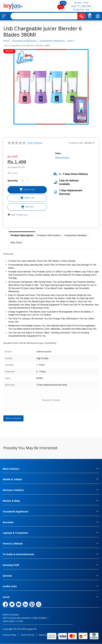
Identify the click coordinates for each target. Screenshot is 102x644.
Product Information (49, 235)
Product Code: (76, 143)
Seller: (58, 153)
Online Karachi (62, 158)
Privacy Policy (9, 635)
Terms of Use (28, 635)
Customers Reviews (76, 235)
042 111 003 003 (81, 6)
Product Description (22, 235)
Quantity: (13, 181)
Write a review (35, 143)
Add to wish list (17, 215)
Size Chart (16, 242)
